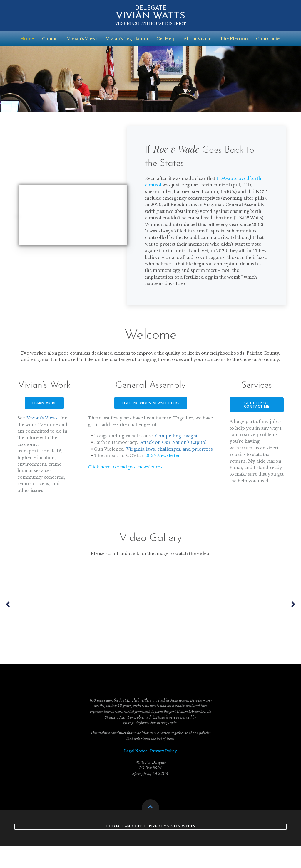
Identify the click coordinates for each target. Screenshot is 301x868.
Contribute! (268, 38)
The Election (234, 38)
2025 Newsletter (164, 477)
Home (27, 38)
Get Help (166, 38)
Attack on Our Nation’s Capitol (174, 457)
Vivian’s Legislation (127, 38)
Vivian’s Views (82, 38)
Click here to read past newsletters (126, 488)
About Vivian (198, 38)
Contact (50, 38)
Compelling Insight (177, 450)
